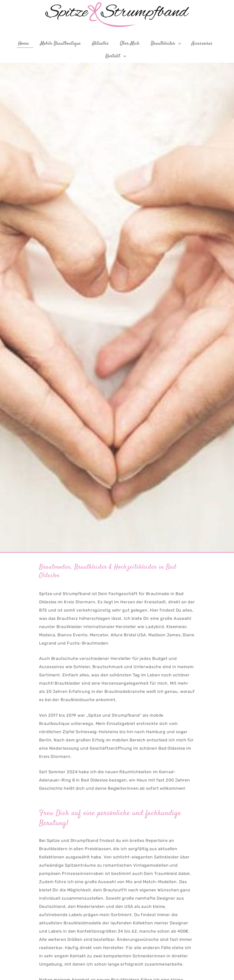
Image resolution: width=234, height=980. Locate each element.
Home (23, 44)
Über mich (130, 44)
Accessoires (202, 44)
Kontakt (116, 56)
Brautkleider (166, 44)
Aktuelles (100, 44)
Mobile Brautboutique (60, 44)
